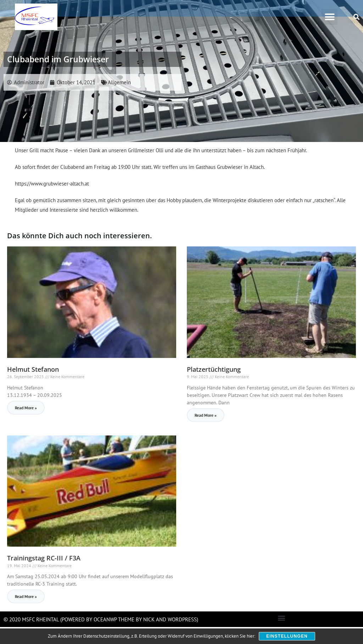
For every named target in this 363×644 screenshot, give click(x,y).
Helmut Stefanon (33, 386)
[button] (330, 17)
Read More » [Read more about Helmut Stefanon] (26, 425)
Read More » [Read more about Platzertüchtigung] (206, 432)
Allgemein (119, 99)
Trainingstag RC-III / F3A (44, 575)
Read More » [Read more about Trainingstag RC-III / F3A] (26, 613)
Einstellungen (287, 636)
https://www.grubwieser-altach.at (52, 201)
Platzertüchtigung (214, 386)
